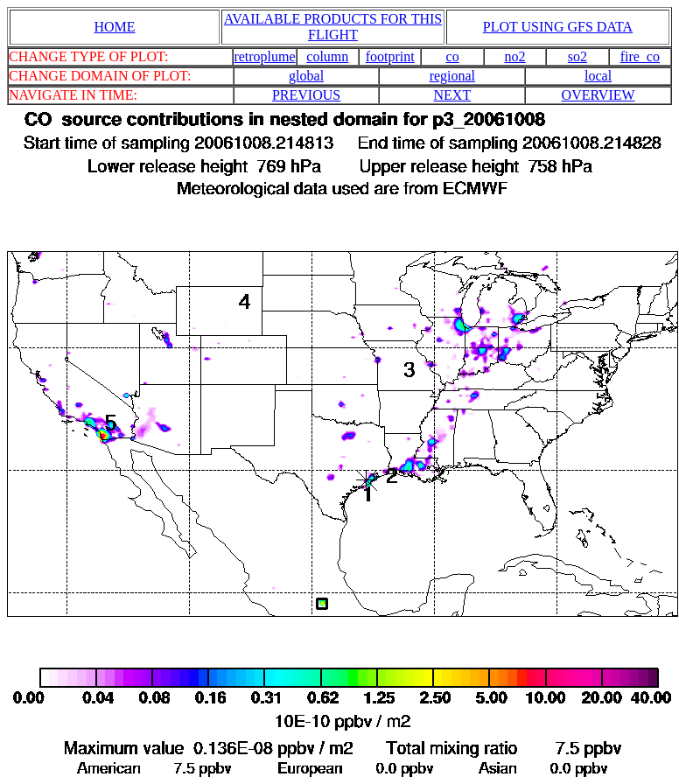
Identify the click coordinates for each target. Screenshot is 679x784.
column (327, 56)
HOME (114, 27)
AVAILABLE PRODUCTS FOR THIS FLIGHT (333, 27)
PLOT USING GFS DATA (558, 27)
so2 (577, 56)
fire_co (640, 56)
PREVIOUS (306, 95)
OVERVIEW (598, 95)
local (598, 76)
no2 (515, 56)
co (453, 56)
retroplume (264, 56)
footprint (390, 56)
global (306, 76)
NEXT (453, 95)
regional (452, 76)
